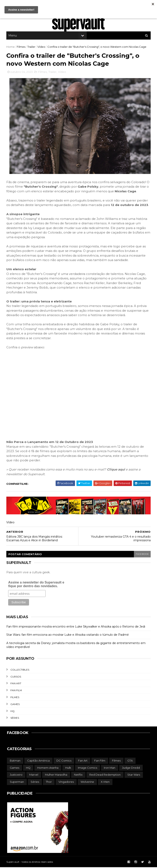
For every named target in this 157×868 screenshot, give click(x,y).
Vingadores (66, 783)
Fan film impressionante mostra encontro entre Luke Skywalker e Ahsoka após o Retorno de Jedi (76, 627)
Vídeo (42, 48)
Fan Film (17, 691)
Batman (15, 762)
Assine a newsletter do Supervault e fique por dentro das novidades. (37, 585)
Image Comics (87, 769)
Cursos (16, 678)
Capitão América (38, 762)
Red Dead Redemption (105, 776)
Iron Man (110, 769)
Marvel (34, 776)
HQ (13, 712)
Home (11, 48)
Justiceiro (16, 776)
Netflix (78, 776)
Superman (17, 783)
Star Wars (134, 776)
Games (16, 705)
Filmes (22, 48)
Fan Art (16, 684)
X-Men (105, 783)
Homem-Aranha (48, 769)
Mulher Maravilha (56, 776)
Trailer (32, 48)
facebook (141, 555)
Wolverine (87, 783)
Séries (15, 719)
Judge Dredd (131, 769)
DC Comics (64, 762)
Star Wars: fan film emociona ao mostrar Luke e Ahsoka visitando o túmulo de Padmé (68, 636)
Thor (49, 783)
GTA (130, 762)
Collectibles (20, 671)
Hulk (68, 769)
